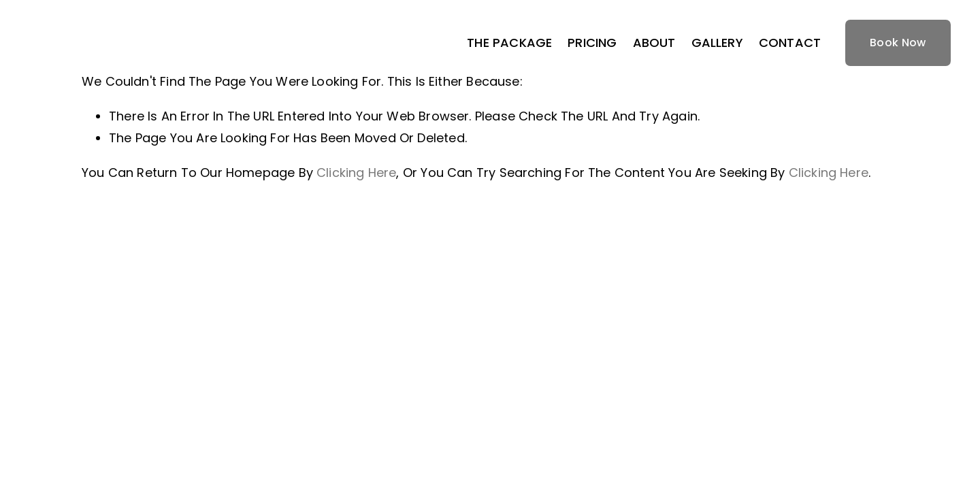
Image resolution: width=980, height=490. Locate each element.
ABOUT (654, 43)
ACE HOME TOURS (105, 43)
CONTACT (790, 43)
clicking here (356, 173)
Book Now (898, 43)
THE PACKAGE (509, 43)
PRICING (592, 43)
